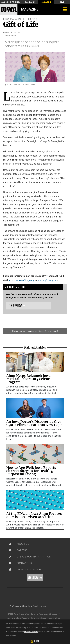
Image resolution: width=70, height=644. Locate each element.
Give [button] (62, 2)
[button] (35, 641)
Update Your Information (34, 557)
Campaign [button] (30, 2)
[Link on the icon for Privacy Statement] (10, 569)
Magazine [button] (46, 2)
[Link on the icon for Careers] (10, 550)
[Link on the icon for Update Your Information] (10, 557)
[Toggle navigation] (65, 9)
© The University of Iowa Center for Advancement (27, 606)
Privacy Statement (31, 632)
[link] (35, 362)
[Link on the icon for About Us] (10, 544)
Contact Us (24, 563)
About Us (23, 544)
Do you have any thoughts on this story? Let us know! (35, 331)
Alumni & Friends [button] (11, 2)
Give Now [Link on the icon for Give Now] (33, 577)
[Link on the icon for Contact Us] (10, 563)
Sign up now (17, 305)
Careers (22, 550)
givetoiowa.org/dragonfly (21, 280)
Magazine (30, 9)
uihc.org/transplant (47, 280)
